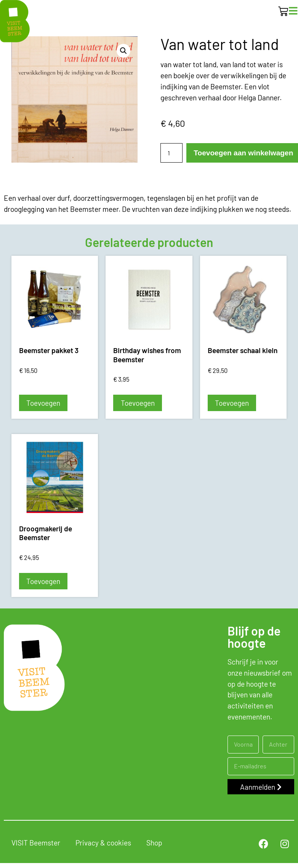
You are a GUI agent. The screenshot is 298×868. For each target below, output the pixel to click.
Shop (154, 843)
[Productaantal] (171, 153)
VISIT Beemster (36, 843)
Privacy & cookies (103, 843)
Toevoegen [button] (43, 403)
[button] (123, 51)
